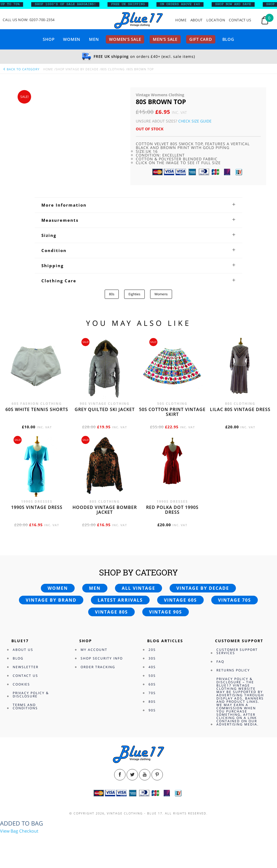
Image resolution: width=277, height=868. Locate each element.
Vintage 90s (166, 612)
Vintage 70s (235, 600)
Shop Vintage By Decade (77, 69)
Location (216, 20)
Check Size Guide (195, 121)
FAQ (220, 662)
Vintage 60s (180, 600)
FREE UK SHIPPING (132, 4)
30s (152, 658)
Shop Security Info (102, 658)
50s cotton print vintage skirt (172, 412)
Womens (161, 294)
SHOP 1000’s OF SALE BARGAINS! (69, 4)
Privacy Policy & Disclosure (31, 695)
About (197, 20)
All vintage (138, 588)
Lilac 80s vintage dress (240, 409)
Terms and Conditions (25, 706)
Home (181, 20)
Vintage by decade (203, 588)
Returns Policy (233, 670)
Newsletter (26, 667)
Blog (228, 39)
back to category (21, 69)
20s (152, 650)
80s (112, 294)
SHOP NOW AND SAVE (237, 4)
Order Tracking (98, 667)
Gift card (201, 39)
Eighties (134, 294)
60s (152, 684)
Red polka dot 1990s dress (172, 510)
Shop (49, 39)
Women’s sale (125, 39)
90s (152, 710)
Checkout (29, 831)
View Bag (9, 831)
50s (152, 676)
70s (152, 693)
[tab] (138, 205)
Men (94, 39)
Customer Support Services (237, 651)
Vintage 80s (111, 612)
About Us (23, 650)
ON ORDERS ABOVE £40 (183, 4)
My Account (94, 650)
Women (72, 39)
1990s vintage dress (37, 507)
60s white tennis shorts (37, 409)
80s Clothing (113, 69)
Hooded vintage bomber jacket (105, 510)
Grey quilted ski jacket (105, 409)
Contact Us (240, 20)
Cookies (21, 684)
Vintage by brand (51, 600)
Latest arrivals (120, 600)
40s (152, 667)
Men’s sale (165, 39)
